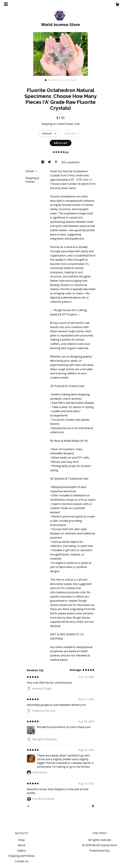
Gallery (22, 851)
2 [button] (49, 80)
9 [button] (72, 80)
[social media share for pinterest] (56, 162)
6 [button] (62, 80)
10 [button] (75, 80)
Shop (21, 840)
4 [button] (56, 80)
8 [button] (69, 80)
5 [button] (59, 80)
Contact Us (22, 861)
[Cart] (117, 5)
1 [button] (46, 80)
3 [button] (52, 80)
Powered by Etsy (100, 851)
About (22, 845)
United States (65, 124)
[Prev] (28, 806)
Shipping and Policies (21, 856)
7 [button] (66, 80)
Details (31, 171)
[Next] (93, 806)
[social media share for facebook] (43, 162)
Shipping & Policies (32, 180)
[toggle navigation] (6, 4)
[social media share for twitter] (50, 162)
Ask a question (70, 162)
